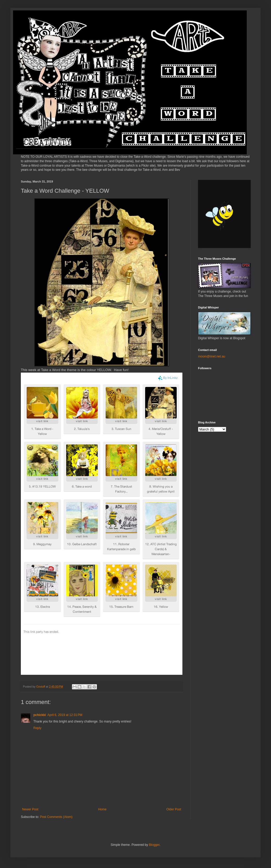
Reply (37, 728)
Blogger (154, 845)
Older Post (174, 809)
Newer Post (30, 809)
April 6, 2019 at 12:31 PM (65, 715)
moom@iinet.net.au (212, 356)
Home (102, 809)
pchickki (40, 715)
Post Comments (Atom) (56, 817)
